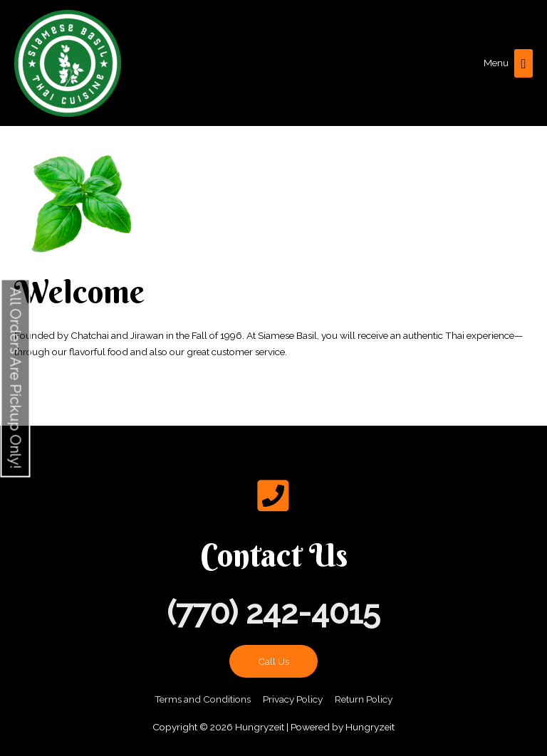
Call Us (273, 661)
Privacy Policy (293, 699)
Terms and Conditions (203, 699)
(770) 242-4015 (273, 613)
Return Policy (364, 699)
